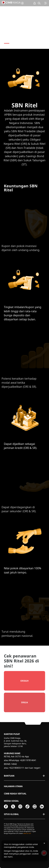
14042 (14, 764)
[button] (39, 3)
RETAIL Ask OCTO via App (16, 756)
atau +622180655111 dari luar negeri (22, 768)
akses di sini (27, 833)
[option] (24, 24)
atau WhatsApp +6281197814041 (20, 760)
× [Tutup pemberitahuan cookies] (44, 843)
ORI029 (24, 681)
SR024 (25, 702)
